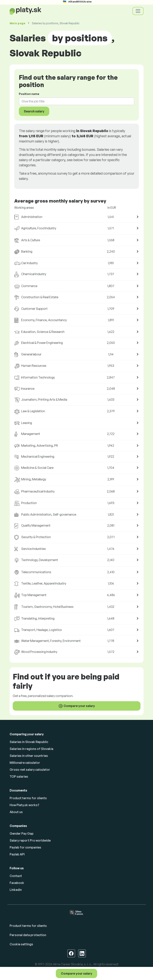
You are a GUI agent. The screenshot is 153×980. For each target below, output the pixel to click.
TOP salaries (19, 776)
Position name (29, 94)
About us (16, 812)
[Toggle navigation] (138, 11)
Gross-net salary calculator (30, 770)
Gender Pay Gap (22, 833)
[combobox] (74, 101)
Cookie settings (21, 944)
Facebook (17, 883)
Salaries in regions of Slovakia (31, 749)
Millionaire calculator (25, 763)
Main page (18, 23)
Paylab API (17, 854)
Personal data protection (28, 935)
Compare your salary (76, 973)
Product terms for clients (28, 798)
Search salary (34, 111)
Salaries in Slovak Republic (29, 742)
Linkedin (16, 890)
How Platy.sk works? (24, 805)
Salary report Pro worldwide (30, 840)
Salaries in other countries (29, 756)
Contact (16, 876)
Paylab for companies (25, 847)
